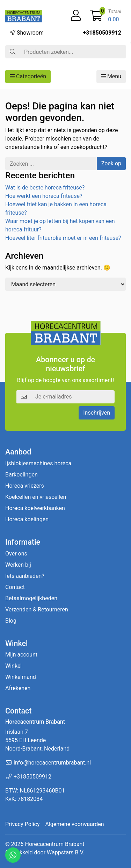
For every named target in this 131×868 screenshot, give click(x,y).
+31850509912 (102, 33)
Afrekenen (18, 688)
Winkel (13, 666)
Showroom (27, 33)
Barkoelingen (21, 475)
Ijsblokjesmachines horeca (38, 463)
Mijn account (21, 655)
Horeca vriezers (25, 486)
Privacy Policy (23, 824)
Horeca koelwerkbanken (35, 508)
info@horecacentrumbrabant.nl (52, 763)
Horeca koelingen (27, 519)
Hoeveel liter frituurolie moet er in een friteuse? (63, 238)
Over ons (16, 554)
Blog (11, 621)
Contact (15, 587)
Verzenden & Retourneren (37, 609)
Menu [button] (111, 76)
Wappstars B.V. (65, 852)
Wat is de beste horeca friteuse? (45, 188)
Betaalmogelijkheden (31, 598)
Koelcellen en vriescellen (36, 497)
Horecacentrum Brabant (54, 844)
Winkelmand (21, 677)
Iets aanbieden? (25, 576)
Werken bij (18, 565)
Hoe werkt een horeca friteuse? (44, 196)
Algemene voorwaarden (75, 824)
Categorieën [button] (28, 76)
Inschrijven (97, 413)
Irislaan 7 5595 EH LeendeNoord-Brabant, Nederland (37, 740)
